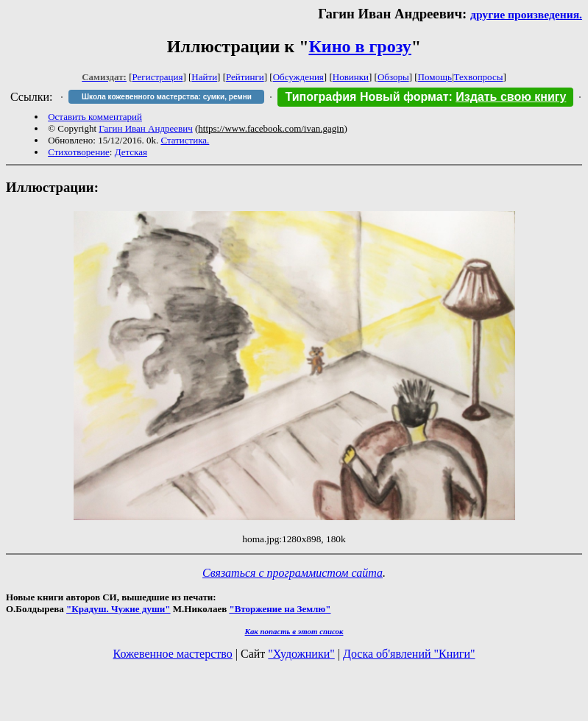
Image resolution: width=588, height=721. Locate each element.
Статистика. (185, 140)
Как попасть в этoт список (294, 631)
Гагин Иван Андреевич (145, 128)
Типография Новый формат (366, 97)
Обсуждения (298, 77)
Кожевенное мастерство (173, 654)
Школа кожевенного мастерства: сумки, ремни (167, 97)
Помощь (435, 77)
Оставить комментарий (95, 117)
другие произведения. (526, 14)
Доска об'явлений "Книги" (409, 654)
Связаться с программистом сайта (293, 573)
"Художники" (301, 654)
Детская (131, 152)
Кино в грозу (359, 46)
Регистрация (158, 77)
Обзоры (393, 77)
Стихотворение (79, 152)
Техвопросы (479, 77)
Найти (204, 77)
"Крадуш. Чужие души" (118, 609)
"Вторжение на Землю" (280, 609)
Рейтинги (245, 77)
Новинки (351, 77)
